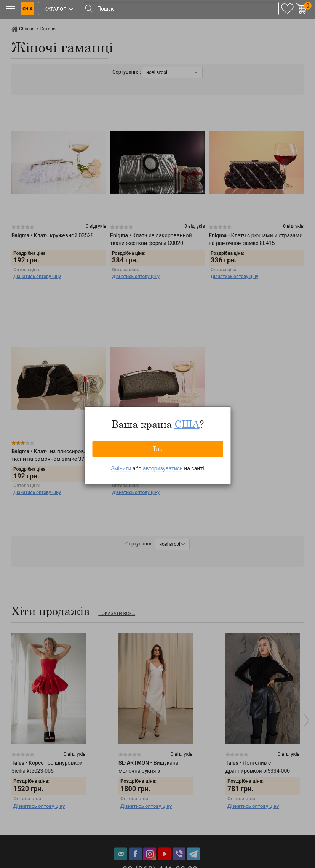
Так (158, 449)
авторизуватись (163, 468)
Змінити (121, 468)
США (187, 424)
